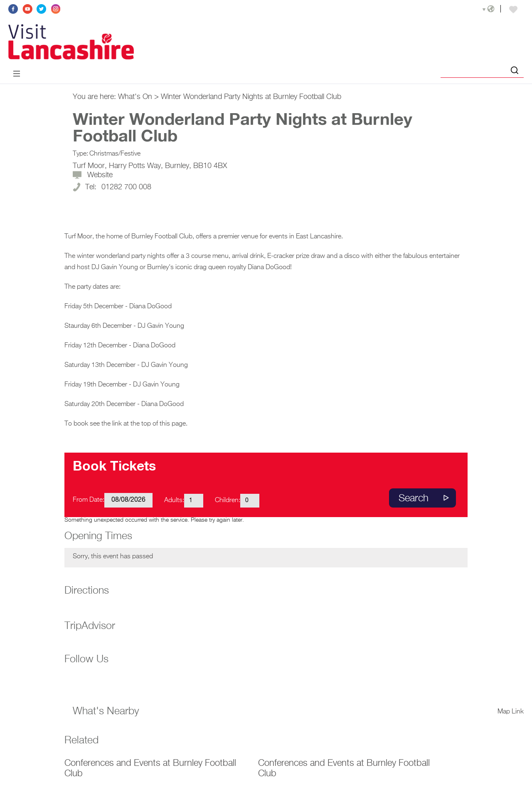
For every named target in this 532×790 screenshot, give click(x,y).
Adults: (174, 500)
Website (100, 175)
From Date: (89, 500)
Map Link (511, 712)
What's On (135, 97)
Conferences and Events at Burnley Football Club (150, 769)
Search (414, 498)
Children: (228, 500)
